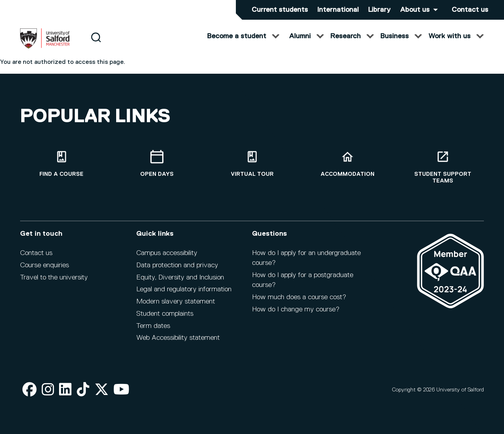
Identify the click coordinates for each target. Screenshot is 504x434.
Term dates (153, 326)
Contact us (470, 10)
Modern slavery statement (176, 302)
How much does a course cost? (299, 297)
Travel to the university (54, 278)
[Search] (96, 44)
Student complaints (165, 314)
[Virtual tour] (252, 164)
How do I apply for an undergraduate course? (306, 258)
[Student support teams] (443, 167)
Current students (280, 10)
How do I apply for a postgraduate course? (303, 280)
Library (379, 10)
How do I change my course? (296, 309)
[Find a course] (61, 164)
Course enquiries (44, 265)
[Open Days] (157, 164)
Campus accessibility (167, 253)
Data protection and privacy (177, 265)
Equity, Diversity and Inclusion (180, 278)
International (338, 10)
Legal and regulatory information (184, 289)
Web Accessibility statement (178, 338)
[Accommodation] (347, 164)
